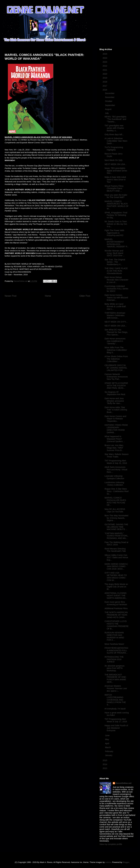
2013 (105, 768)
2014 (105, 764)
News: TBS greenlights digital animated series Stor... (116, 171)
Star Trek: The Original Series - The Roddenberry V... (115, 262)
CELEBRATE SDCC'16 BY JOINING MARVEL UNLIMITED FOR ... (116, 368)
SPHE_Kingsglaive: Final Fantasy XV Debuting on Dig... (116, 215)
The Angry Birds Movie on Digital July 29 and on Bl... (116, 587)
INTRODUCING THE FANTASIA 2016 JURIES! (114, 659)
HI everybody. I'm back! (115, 709)
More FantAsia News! (114, 644)
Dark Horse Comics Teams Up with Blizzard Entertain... (116, 298)
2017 (105, 86)
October (109, 101)
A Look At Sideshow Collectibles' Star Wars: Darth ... (116, 141)
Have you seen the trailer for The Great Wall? (116, 196)
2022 (105, 66)
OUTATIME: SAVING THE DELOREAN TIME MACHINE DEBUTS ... (116, 527)
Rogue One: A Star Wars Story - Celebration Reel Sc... (117, 491)
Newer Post (11, 296)
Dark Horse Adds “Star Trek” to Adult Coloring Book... (116, 410)
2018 (105, 82)
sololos (108, 862)
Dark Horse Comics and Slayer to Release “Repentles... (115, 419)
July (107, 113)
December (110, 93)
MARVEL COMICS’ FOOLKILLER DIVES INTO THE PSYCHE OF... (115, 501)
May (107, 739)
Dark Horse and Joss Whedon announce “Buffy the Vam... (114, 401)
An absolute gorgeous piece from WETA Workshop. (114, 668)
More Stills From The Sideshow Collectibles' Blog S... (116, 350)
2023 (105, 62)
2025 (105, 54)
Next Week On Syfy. (114, 160)
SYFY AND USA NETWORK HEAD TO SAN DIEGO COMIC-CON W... (116, 576)
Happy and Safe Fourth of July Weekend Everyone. (116, 728)
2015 (105, 760)
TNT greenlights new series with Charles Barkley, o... (114, 128)
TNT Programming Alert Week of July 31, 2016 (116, 462)
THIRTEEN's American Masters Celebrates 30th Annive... (115, 315)
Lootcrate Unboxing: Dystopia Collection (114, 477)
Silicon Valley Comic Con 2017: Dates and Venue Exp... (116, 558)
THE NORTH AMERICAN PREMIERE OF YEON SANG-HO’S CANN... (116, 615)
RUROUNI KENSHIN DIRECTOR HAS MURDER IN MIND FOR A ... (114, 636)
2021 (105, 70)
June (107, 735)
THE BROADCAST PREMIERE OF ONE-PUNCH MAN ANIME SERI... (116, 678)
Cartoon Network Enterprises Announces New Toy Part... (116, 377)
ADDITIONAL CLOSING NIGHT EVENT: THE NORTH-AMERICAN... (116, 596)
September (110, 105)
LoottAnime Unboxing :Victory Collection (114, 484)
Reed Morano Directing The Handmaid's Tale (115, 550)
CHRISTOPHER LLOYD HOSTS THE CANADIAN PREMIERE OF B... (117, 625)
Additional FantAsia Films (116, 608)
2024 (105, 58)
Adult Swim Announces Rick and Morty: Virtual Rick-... (116, 470)
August (108, 109)
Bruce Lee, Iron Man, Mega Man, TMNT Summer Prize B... (114, 448)
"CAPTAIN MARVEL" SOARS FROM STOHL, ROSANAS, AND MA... (116, 536)
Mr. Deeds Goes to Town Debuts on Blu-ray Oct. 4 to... (116, 224)
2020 (105, 74)
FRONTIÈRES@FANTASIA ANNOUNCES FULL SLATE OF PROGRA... (116, 650)
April (107, 743)
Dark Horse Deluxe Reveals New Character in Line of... (116, 280)
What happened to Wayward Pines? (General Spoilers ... (115, 439)
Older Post (85, 296)
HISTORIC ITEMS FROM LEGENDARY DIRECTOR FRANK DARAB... (116, 429)
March (108, 747)
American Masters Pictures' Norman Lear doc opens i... (116, 688)
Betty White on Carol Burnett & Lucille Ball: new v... (115, 306)
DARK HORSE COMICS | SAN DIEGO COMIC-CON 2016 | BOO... (116, 566)
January (109, 755)
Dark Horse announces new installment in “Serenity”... (115, 341)
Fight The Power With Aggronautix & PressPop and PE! (114, 233)
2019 (105, 78)
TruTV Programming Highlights (114, 149)
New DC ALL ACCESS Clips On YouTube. (115, 510)
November (110, 97)
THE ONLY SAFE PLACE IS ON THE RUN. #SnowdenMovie (116, 271)
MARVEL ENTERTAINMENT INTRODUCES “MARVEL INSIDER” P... (117, 243)
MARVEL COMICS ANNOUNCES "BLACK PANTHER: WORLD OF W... (117, 205)
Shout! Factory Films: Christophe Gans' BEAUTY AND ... (114, 188)
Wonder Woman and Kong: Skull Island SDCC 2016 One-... (114, 253)
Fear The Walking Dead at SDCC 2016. (116, 544)
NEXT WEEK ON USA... (116, 164)
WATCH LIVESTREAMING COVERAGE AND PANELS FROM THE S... (115, 700)
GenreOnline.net (124, 783)
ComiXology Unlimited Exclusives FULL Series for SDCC (116, 289)
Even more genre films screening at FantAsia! (116, 603)
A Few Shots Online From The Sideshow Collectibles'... (116, 359)
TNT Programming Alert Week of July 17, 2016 (116, 720)
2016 (105, 90)
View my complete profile (111, 844)
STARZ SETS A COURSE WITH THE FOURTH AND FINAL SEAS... (116, 386)
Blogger (126, 862)
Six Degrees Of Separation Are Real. (115, 393)
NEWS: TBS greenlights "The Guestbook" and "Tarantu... (115, 119)
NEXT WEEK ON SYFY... (116, 322)
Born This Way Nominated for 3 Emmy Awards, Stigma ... (116, 518)
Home (48, 296)
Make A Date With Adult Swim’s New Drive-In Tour (115, 180)
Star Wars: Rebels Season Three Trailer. (117, 455)
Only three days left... (114, 134)
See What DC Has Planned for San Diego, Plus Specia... (116, 332)
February (109, 751)
